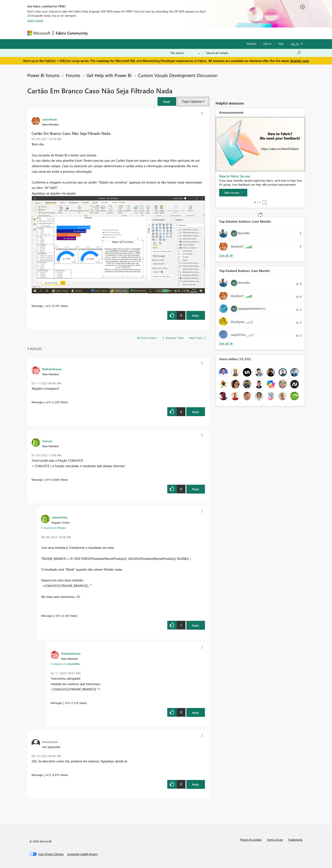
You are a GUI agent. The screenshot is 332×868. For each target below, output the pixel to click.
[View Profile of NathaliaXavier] (52, 369)
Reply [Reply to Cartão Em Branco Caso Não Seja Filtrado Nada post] (196, 315)
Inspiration (116, 33)
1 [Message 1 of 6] (44, 306)
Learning (187, 33)
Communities (152, 33)
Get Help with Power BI (109, 75)
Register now (300, 61)
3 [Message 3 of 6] (44, 480)
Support (205, 33)
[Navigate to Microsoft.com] (39, 33)
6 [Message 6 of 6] (44, 402)
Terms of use (275, 840)
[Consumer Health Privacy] (82, 854)
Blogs (171, 33)
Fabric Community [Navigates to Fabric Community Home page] (72, 33)
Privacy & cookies (251, 840)
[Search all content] (254, 53)
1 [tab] (255, 202)
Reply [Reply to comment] (196, 412)
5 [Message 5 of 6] (63, 703)
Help (281, 43)
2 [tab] (257, 202)
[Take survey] (233, 193)
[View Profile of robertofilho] (60, 517)
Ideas (133, 33)
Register (252, 43)
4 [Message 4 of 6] (54, 616)
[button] (167, 101)
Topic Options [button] (192, 101)
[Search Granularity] (185, 53)
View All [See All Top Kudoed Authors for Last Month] (226, 343)
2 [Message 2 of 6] (44, 775)
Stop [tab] (264, 203)
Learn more (35, 20)
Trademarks (295, 840)
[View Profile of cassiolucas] (50, 119)
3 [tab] (260, 202)
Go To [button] (295, 44)
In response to (53, 528)
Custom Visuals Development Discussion (178, 75)
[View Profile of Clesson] (47, 441)
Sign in (267, 43)
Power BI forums (43, 75)
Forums (97, 33)
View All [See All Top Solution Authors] (226, 255)
